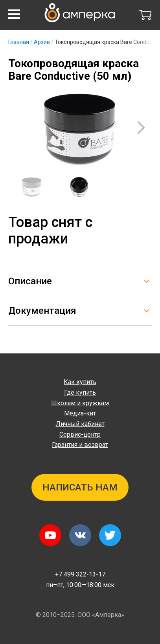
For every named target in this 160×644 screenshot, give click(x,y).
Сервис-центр (80, 435)
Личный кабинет (80, 424)
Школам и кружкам (80, 403)
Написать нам (80, 487)
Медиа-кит (80, 413)
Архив (42, 42)
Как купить (80, 382)
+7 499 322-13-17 (80, 574)
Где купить (80, 392)
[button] (14, 14)
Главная (19, 42)
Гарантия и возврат (80, 445)
